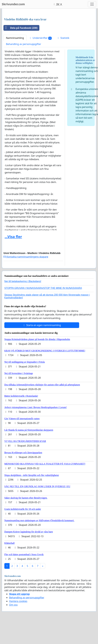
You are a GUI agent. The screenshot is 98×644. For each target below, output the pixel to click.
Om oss (13, 605)
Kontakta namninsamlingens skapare (26, 257)
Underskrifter (40, 38)
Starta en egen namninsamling (42, 325)
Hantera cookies (18, 601)
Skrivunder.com (13, 4)
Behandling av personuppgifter (24, 44)
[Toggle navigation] (92, 4)
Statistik (63, 38)
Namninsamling (15, 38)
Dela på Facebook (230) (20, 28)
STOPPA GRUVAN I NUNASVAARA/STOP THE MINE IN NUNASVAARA (43, 288)
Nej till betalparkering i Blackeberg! (23, 281)
